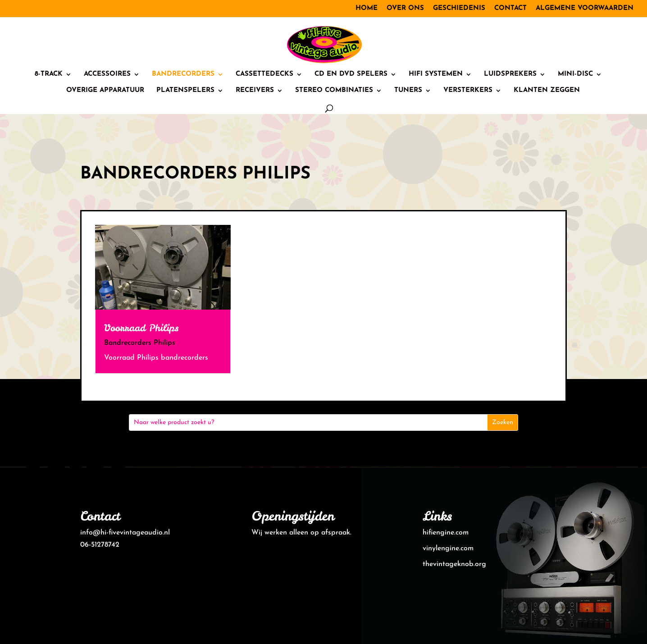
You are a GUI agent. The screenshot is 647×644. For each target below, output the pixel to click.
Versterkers (468, 91)
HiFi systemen (436, 74)
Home (367, 8)
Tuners (408, 91)
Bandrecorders (183, 74)
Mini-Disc (575, 74)
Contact (510, 8)
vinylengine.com (448, 548)
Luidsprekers (510, 74)
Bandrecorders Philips (140, 343)
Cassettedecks (264, 74)
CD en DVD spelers (351, 74)
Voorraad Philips (141, 328)
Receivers (255, 91)
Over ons (405, 8)
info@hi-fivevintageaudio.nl (125, 533)
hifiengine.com (446, 533)
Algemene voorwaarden (585, 8)
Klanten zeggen (547, 91)
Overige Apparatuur (105, 91)
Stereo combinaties (334, 91)
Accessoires (107, 74)
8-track (49, 74)
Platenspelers (185, 91)
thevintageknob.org (454, 564)
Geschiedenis (459, 8)
